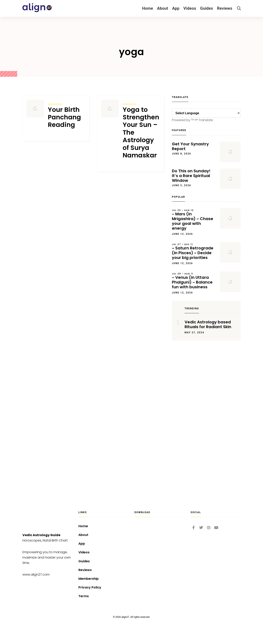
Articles (55, 102)
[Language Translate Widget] (206, 113)
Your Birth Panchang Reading (64, 117)
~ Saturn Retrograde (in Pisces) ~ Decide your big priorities (194, 252)
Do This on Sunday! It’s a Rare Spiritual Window (191, 176)
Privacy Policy (90, 587)
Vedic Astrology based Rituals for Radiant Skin (208, 324)
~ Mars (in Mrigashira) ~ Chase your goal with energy (194, 220)
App (176, 8)
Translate (202, 120)
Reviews (225, 8)
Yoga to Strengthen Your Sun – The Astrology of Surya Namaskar (141, 133)
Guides (207, 8)
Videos (190, 8)
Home (148, 8)
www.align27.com (36, 575)
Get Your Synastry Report (190, 146)
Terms (84, 596)
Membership (89, 579)
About (163, 8)
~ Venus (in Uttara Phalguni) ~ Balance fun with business (194, 281)
